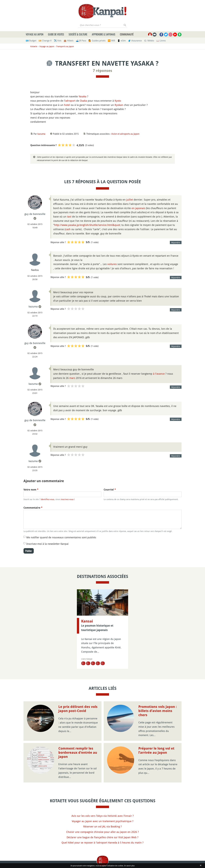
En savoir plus (129, 866)
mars (72, 378)
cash (68, 229)
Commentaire (33, 508)
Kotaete (34, 46)
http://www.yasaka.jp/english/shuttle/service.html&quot (87, 225)
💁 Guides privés (97, 41)
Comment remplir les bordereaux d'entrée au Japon (78, 753)
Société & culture (78, 34)
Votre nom (31, 490)
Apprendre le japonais (104, 34)
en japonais (138, 208)
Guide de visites (56, 34)
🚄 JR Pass (81, 41)
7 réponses (102, 71)
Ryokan (119, 105)
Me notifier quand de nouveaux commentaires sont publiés (61, 537)
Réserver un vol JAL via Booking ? (102, 826)
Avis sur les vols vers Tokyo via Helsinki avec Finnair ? (103, 816)
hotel (67, 105)
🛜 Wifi (111, 41)
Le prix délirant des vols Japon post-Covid (78, 709)
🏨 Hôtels (69, 41)
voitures (112, 264)
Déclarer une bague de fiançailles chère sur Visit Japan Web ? (102, 837)
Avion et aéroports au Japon (125, 134)
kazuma (41, 134)
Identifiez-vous (47, 499)
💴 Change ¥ (45, 41)
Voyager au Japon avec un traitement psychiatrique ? (103, 821)
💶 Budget (31, 41)
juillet (130, 200)
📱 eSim (122, 41)
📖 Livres (161, 41)
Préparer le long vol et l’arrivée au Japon (156, 750)
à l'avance (159, 374)
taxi (69, 217)
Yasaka (82, 96)
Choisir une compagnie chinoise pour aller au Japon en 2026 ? (102, 832)
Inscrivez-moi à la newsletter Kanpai (47, 544)
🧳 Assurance (135, 41)
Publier (29, 551)
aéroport (70, 101)
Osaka (83, 101)
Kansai (87, 621)
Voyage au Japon (35, 34)
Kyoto (118, 101)
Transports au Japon (65, 46)
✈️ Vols (58, 41)
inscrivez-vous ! (68, 499)
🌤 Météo (149, 41)
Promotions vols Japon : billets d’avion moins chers (158, 711)
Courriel (110, 490)
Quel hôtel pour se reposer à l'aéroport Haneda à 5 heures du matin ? (102, 843)
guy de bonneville (35, 214)
